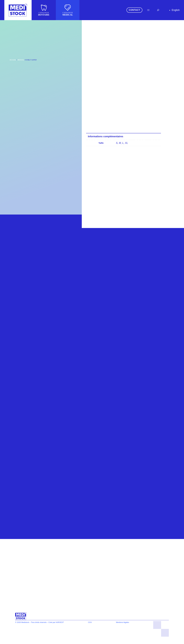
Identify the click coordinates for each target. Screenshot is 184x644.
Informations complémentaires (106, 136)
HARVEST (60, 622)
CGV (90, 622)
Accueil (13, 60)
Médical (21, 60)
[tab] (125, 136)
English (176, 10)
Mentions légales (123, 622)
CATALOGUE (44, 14)
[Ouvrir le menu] (148, 10)
